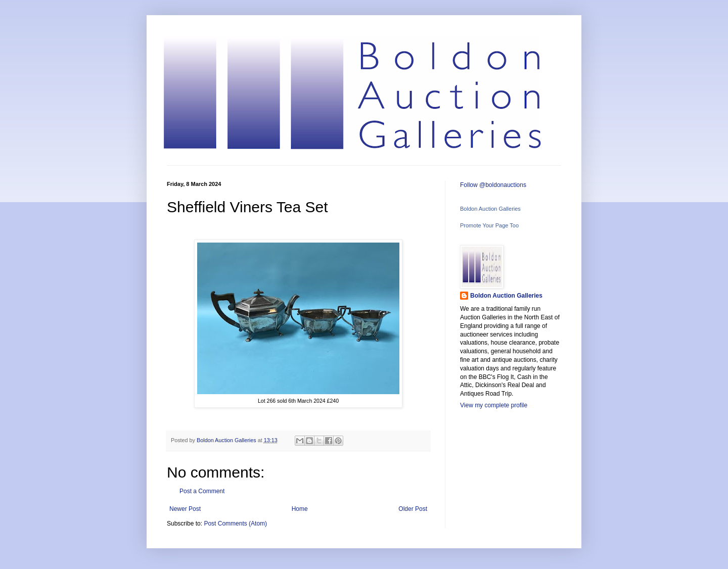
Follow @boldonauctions (493, 185)
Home (300, 509)
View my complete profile (494, 405)
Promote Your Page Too (489, 225)
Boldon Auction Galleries (490, 209)
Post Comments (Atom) (235, 524)
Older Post (413, 509)
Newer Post (185, 509)
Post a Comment (202, 491)
